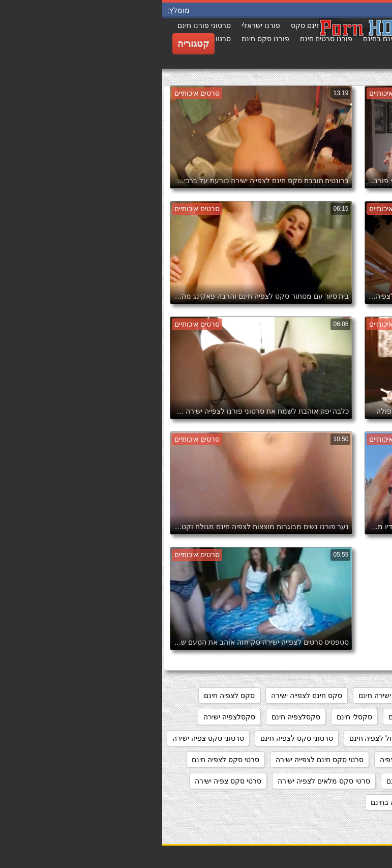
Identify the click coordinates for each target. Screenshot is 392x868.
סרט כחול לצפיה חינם (220, 738)
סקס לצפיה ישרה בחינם (344, 717)
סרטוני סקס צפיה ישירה (46, 738)
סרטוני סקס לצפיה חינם (134, 738)
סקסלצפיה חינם (134, 717)
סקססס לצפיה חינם (299, 738)
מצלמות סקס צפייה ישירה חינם (243, 696)
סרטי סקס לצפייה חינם (259, 781)
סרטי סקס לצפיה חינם (63, 760)
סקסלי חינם (192, 717)
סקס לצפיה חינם (67, 696)
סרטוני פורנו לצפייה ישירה (340, 760)
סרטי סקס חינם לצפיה (251, 760)
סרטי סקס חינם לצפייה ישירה (157, 760)
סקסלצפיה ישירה (67, 717)
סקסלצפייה (363, 738)
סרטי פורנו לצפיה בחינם (245, 802)
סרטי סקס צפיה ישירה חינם (339, 802)
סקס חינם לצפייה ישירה (144, 696)
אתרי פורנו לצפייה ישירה (343, 696)
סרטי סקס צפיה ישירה (66, 781)
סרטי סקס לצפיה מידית (344, 781)
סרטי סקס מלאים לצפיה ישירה (162, 781)
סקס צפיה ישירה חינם (259, 717)
